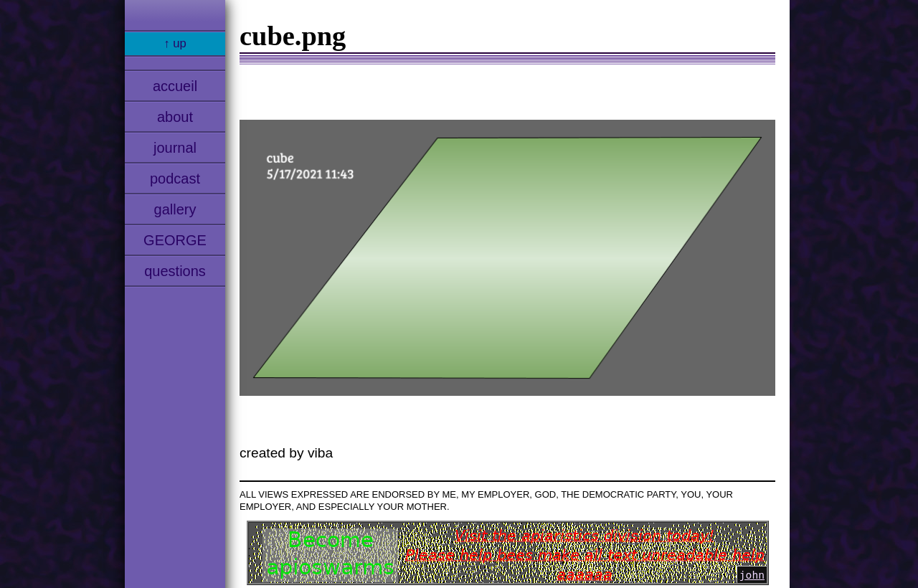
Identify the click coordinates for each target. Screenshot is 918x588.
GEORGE (175, 240)
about (175, 117)
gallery (175, 209)
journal (175, 148)
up (180, 43)
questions (175, 271)
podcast (175, 179)
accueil (175, 86)
